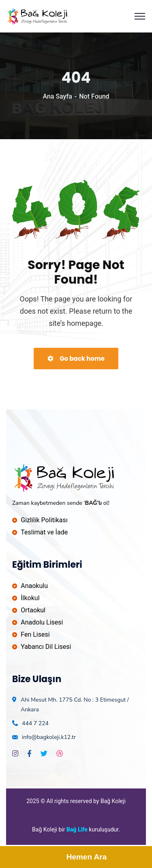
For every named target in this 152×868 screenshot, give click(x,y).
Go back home (76, 359)
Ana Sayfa (57, 96)
